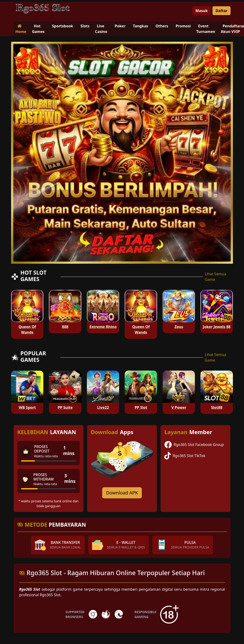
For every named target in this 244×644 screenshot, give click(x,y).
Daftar (221, 11)
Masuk (201, 11)
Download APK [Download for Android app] (122, 493)
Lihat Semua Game (216, 277)
